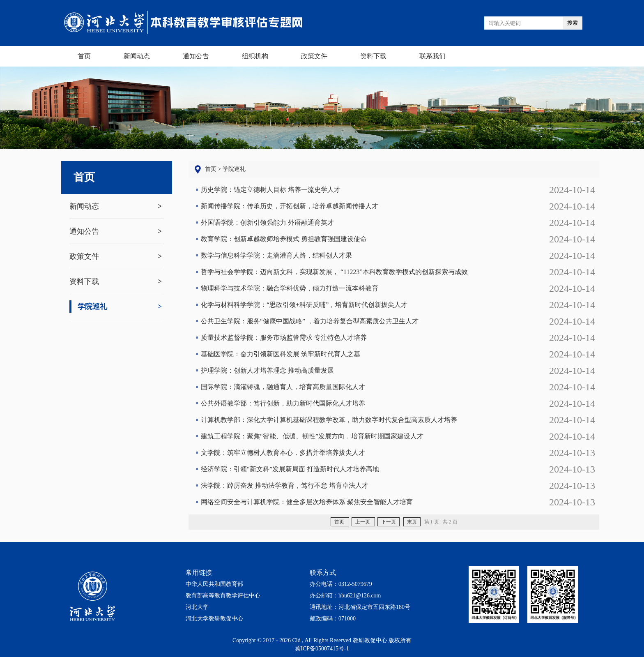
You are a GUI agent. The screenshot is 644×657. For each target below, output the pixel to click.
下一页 (389, 522)
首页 (84, 177)
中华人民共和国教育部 (214, 584)
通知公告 (84, 231)
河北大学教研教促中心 (214, 619)
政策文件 (84, 256)
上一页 (363, 522)
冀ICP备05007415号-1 (322, 649)
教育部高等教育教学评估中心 (223, 596)
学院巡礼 (88, 307)
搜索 (573, 23)
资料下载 (84, 281)
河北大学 (197, 607)
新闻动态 (84, 206)
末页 (412, 522)
